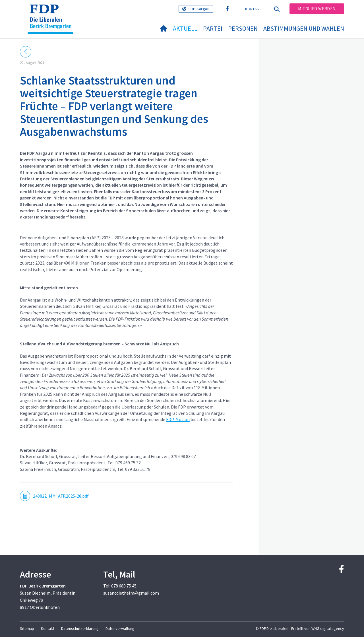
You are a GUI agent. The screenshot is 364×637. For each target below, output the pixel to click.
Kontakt (253, 9)
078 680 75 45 (124, 586)
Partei (213, 28)
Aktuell (185, 28)
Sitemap (27, 628)
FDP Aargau (199, 9)
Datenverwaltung (120, 628)
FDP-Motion (178, 419)
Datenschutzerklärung (80, 628)
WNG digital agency (328, 628)
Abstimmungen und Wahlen (304, 28)
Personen (243, 28)
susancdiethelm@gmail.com (131, 593)
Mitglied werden (317, 9)
